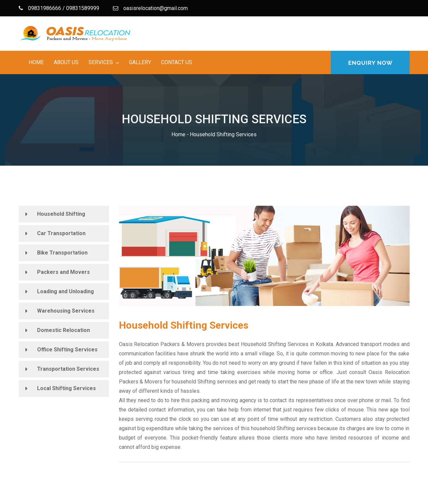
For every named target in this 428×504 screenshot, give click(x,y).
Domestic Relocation (63, 330)
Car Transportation (61, 233)
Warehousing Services (66, 311)
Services (101, 62)
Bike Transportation (62, 253)
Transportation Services (68, 369)
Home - (180, 134)
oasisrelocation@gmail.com (150, 8)
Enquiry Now (370, 63)
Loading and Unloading (65, 291)
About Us (66, 62)
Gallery (140, 62)
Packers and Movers (63, 272)
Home (36, 62)
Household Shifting (61, 214)
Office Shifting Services (67, 350)
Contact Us (177, 62)
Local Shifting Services (66, 388)
